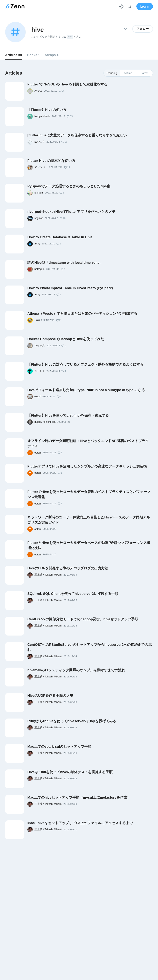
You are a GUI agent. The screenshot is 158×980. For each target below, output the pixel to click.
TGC (37, 320)
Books (33, 55)
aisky (37, 244)
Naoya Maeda (42, 116)
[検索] (130, 6)
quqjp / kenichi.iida (45, 422)
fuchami (39, 193)
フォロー (143, 29)
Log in (145, 6)
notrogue (39, 269)
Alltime (128, 73)
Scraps (52, 55)
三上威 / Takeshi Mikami (48, 575)
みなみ (38, 91)
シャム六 (40, 345)
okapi (37, 396)
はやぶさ (40, 142)
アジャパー (41, 167)
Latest (144, 73)
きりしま (40, 371)
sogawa (39, 218)
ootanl (38, 453)
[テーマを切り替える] (121, 6)
